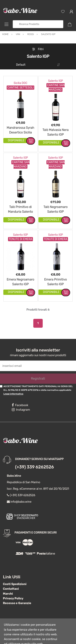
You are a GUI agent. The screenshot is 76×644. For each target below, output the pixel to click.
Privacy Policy (13, 587)
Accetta (45, 638)
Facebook (20, 394)
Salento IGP (56, 70)
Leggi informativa (13, 383)
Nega (61, 638)
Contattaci (11, 578)
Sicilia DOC (21, 72)
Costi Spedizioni (15, 573)
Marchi (8, 583)
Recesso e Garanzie (17, 592)
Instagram (21, 399)
